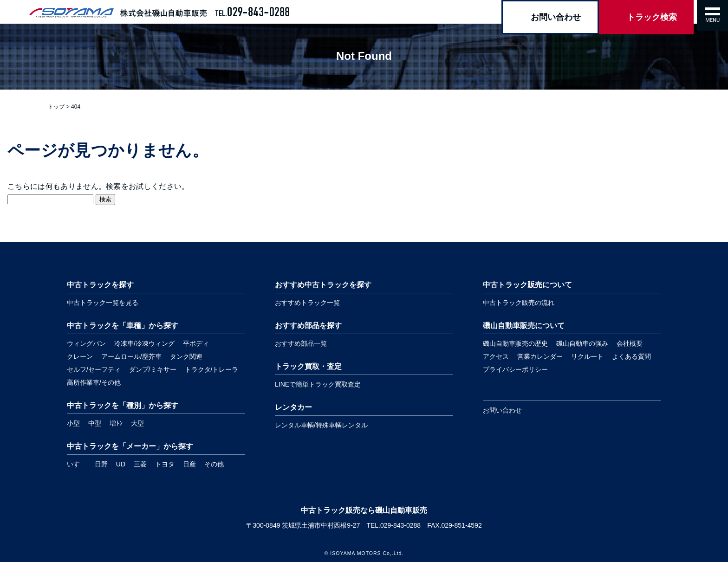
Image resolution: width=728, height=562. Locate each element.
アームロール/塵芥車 (131, 356)
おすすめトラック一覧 (307, 303)
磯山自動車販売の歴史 (515, 343)
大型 (137, 423)
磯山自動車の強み (582, 343)
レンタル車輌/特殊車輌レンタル (321, 425)
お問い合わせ (502, 410)
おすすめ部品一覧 (301, 343)
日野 (101, 464)
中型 (95, 423)
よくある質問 (631, 356)
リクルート (587, 356)
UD (121, 464)
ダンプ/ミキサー (153, 369)
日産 (189, 464)
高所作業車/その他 (94, 382)
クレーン (80, 356)
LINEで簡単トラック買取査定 (318, 384)
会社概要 (630, 343)
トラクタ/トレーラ (212, 369)
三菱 (140, 464)
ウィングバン (86, 343)
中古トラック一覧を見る (103, 303)
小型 (73, 423)
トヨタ (165, 464)
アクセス (496, 356)
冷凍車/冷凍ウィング (144, 343)
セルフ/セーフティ (94, 369)
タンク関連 (186, 356)
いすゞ (77, 464)
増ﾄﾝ (116, 423)
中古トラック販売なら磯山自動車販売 (364, 510)
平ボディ (196, 343)
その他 (214, 464)
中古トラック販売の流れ (519, 303)
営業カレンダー (540, 356)
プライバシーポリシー (515, 369)
